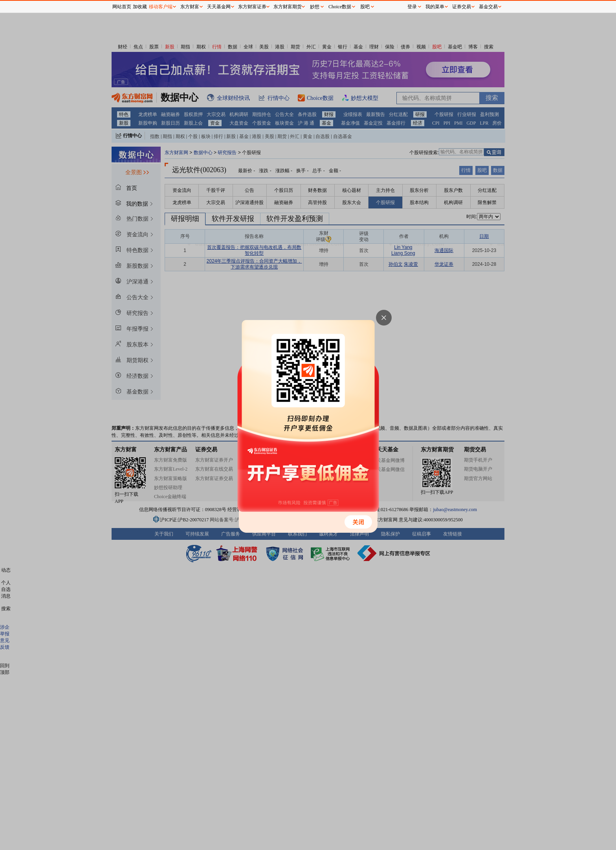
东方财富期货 (288, 7)
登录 (412, 7)
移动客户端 (161, 7)
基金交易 (488, 7)
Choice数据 (340, 7)
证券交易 (462, 7)
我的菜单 (435, 7)
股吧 (365, 7)
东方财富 (190, 7)
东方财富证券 (252, 7)
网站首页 (122, 7)
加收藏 (140, 7)
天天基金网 (219, 7)
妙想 (315, 7)
